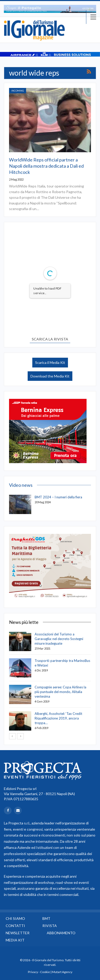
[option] (50, 9)
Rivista (50, 926)
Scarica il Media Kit (50, 362)
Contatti (15, 926)
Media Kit (15, 940)
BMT (46, 918)
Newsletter (18, 933)
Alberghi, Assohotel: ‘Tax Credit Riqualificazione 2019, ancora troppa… (58, 718)
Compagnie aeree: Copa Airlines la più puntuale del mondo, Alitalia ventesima (60, 692)
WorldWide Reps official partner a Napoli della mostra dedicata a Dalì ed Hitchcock (46, 166)
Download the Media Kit (50, 376)
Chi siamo (15, 918)
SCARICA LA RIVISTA (50, 339)
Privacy (33, 972)
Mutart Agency (62, 972)
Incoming (18, 91)
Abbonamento (61, 933)
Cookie (45, 972)
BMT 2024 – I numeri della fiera (58, 497)
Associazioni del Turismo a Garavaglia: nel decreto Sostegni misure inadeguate (59, 639)
